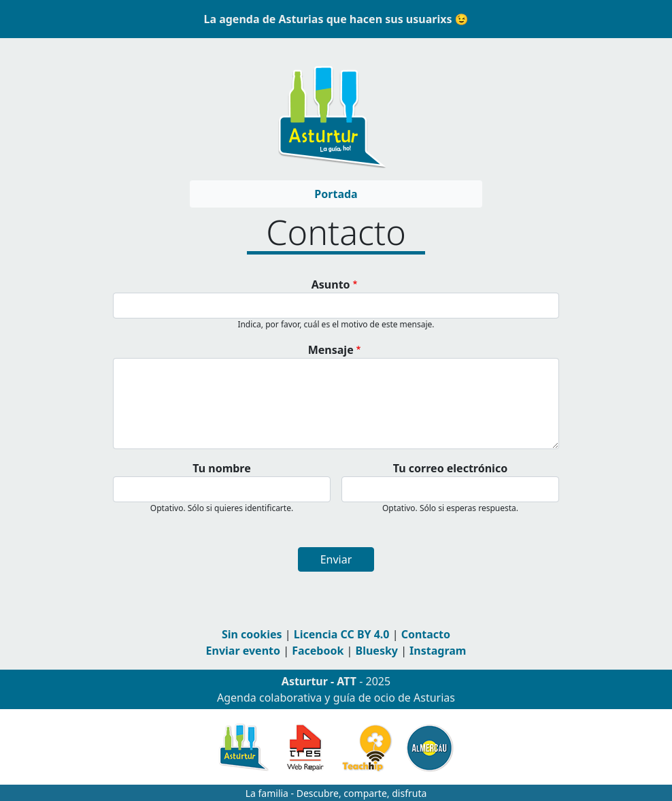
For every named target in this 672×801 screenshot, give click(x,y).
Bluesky (377, 651)
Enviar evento (243, 651)
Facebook (318, 651)
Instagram (438, 651)
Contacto (426, 634)
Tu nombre (222, 468)
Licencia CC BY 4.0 (342, 634)
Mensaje (331, 350)
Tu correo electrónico (450, 468)
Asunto (331, 284)
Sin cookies (252, 634)
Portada (336, 194)
